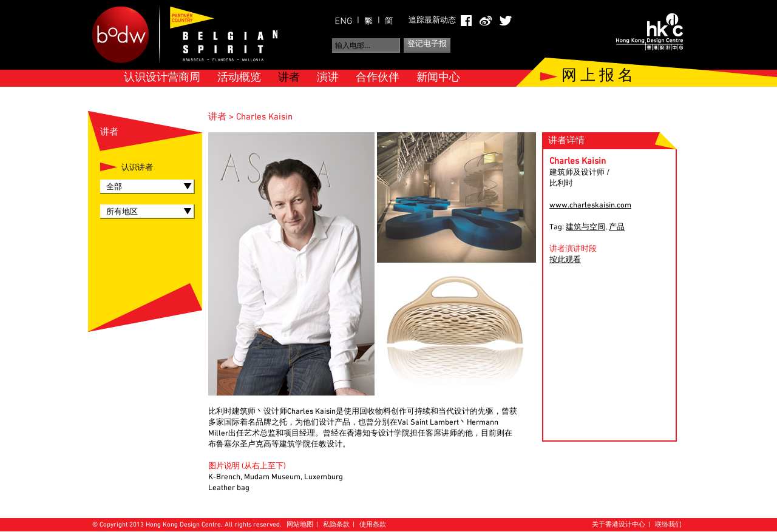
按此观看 (565, 260)
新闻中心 (438, 78)
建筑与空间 (585, 227)
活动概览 (239, 78)
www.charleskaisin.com (590, 206)
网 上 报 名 (597, 76)
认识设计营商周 (162, 78)
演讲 (328, 78)
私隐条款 (336, 525)
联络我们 (668, 525)
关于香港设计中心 (619, 525)
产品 (617, 227)
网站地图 (300, 525)
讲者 (289, 78)
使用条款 (373, 525)
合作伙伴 (378, 78)
